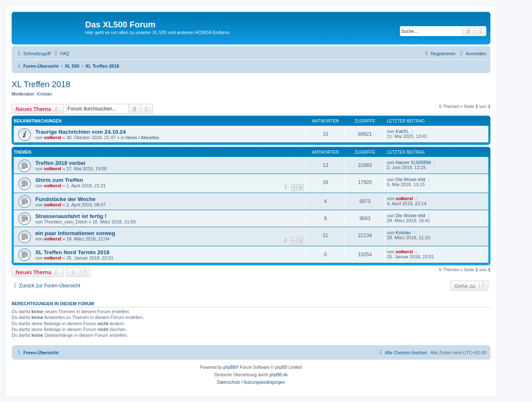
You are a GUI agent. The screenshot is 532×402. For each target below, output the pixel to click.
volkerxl (53, 137)
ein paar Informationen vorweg (75, 233)
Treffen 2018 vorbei (60, 163)
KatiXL (402, 131)
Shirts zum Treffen (59, 180)
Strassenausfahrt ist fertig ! (71, 216)
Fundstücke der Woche (65, 199)
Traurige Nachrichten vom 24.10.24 (81, 132)
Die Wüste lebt (411, 179)
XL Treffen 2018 (41, 84)
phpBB (229, 367)
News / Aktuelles (142, 137)
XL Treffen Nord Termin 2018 (72, 252)
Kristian (45, 94)
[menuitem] (61, 54)
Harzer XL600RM (413, 162)
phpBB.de (278, 375)
